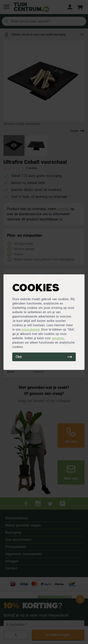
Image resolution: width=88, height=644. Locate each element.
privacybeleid (31, 329)
